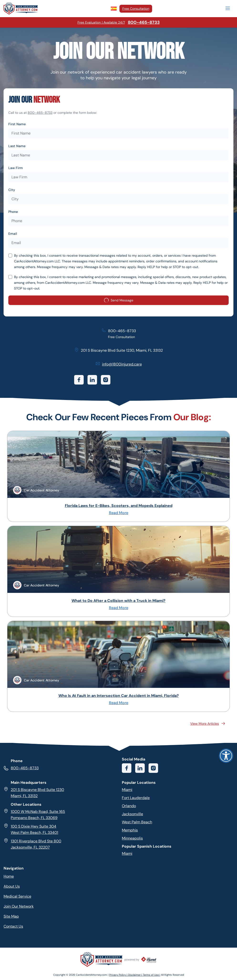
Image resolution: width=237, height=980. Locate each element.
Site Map (11, 916)
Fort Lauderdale (136, 798)
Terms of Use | (152, 975)
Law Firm (16, 168)
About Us (12, 886)
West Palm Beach (137, 822)
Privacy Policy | (119, 975)
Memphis (130, 830)
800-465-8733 (40, 113)
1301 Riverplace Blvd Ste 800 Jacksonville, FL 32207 (32, 844)
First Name (17, 124)
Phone (13, 212)
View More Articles (208, 724)
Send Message (119, 301)
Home (9, 876)
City (12, 190)
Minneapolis (132, 838)
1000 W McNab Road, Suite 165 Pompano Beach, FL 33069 (34, 814)
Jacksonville (132, 814)
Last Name (17, 146)
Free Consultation (136, 9)
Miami (127, 790)
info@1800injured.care (122, 364)
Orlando (129, 806)
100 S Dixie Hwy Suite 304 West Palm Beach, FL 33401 (31, 829)
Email (13, 234)
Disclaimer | (135, 975)
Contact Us (13, 926)
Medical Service (17, 896)
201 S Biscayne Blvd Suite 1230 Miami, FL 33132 (34, 792)
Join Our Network (19, 906)
